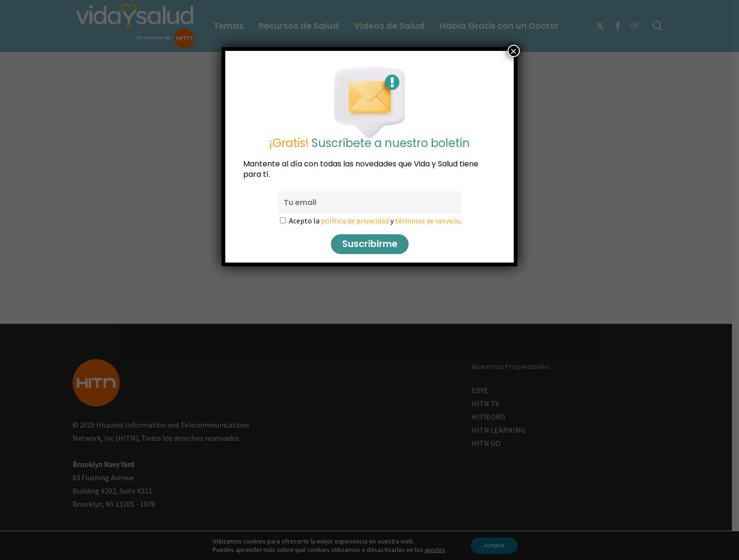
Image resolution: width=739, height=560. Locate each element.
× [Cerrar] (514, 51)
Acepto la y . (375, 221)
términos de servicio (427, 221)
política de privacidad (355, 221)
